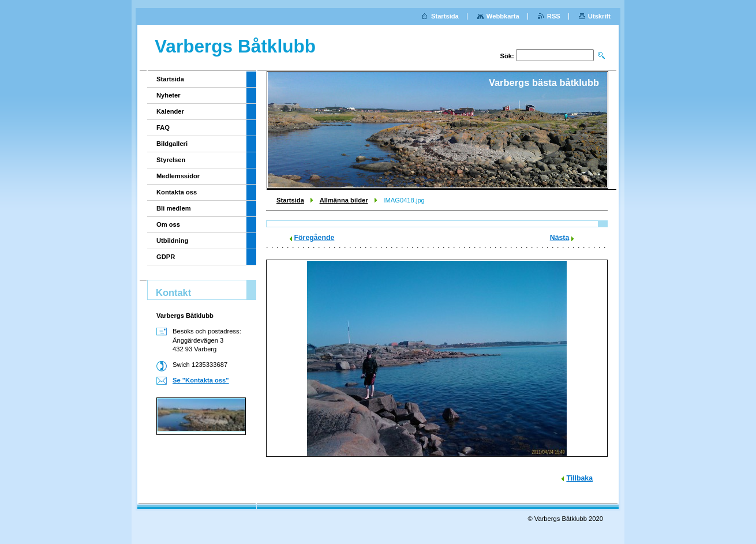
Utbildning (172, 241)
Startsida (290, 200)
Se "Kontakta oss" (201, 380)
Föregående (315, 238)
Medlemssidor (178, 176)
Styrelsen (171, 160)
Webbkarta (503, 16)
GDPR (166, 257)
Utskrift (599, 16)
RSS (554, 16)
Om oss (168, 224)
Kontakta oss (177, 192)
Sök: (507, 56)
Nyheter (169, 95)
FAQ (163, 127)
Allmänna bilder (344, 200)
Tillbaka (579, 478)
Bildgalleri (172, 144)
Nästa (560, 238)
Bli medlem (174, 208)
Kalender (170, 111)
